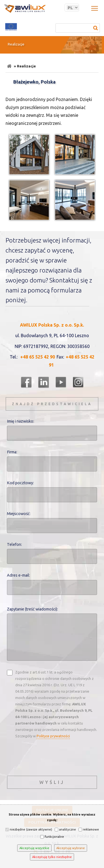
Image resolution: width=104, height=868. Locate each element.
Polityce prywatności (53, 736)
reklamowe (89, 830)
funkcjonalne (52, 837)
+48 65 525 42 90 (38, 357)
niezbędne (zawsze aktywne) (29, 830)
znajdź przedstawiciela (52, 404)
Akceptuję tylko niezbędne (52, 857)
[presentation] (49, 756)
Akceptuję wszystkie (34, 848)
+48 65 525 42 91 (72, 361)
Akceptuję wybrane (71, 848)
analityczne (65, 830)
